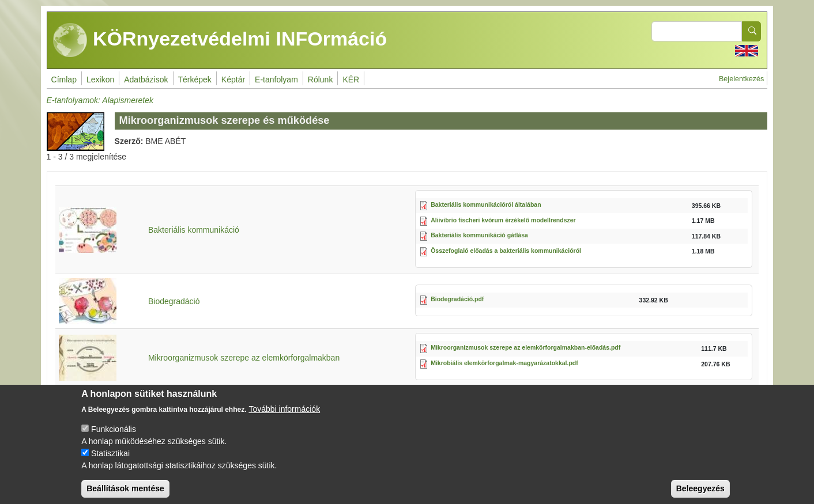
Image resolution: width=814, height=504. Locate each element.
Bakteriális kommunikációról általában (486, 204)
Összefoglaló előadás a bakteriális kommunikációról (506, 251)
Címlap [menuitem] (64, 79)
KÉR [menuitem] (351, 79)
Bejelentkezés (741, 79)
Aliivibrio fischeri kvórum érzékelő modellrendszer (503, 220)
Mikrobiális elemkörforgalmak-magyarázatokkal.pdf (504, 363)
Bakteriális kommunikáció (194, 230)
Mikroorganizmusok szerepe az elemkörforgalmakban (244, 358)
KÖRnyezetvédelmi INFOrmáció (220, 40)
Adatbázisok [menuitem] (146, 79)
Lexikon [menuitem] (100, 79)
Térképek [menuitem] (195, 79)
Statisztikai (110, 463)
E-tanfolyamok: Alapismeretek (100, 100)
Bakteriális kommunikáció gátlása (479, 235)
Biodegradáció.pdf (457, 299)
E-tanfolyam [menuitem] (276, 79)
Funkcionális (114, 439)
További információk (284, 419)
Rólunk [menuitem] (321, 79)
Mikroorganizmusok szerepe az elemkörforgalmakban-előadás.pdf (525, 347)
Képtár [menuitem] (233, 79)
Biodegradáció (174, 301)
